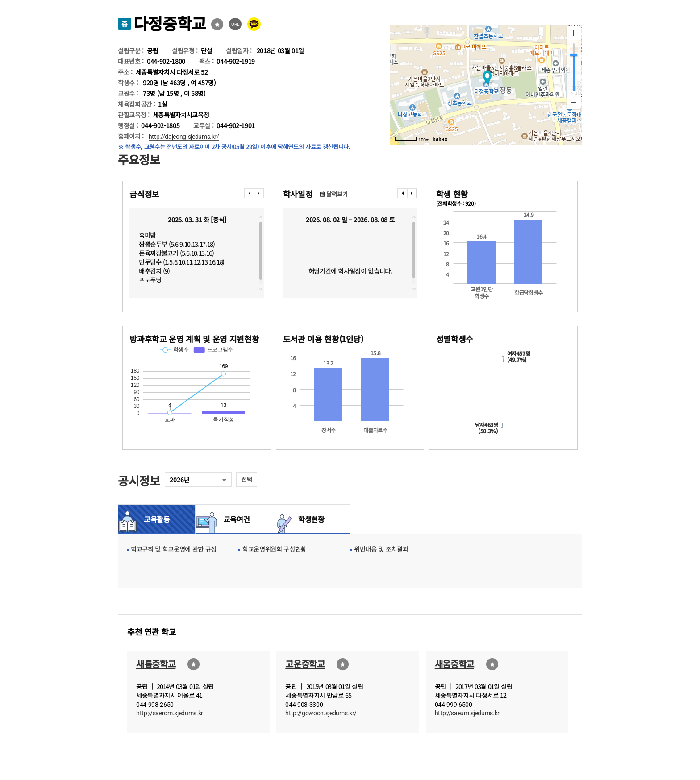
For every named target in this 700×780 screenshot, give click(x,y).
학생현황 (311, 519)
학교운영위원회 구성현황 (274, 549)
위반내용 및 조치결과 (381, 549)
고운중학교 (305, 664)
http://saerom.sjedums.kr (170, 713)
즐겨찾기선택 (217, 24)
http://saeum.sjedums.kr (467, 713)
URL (235, 24)
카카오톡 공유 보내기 (254, 24)
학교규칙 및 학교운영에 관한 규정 (174, 549)
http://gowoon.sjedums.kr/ (321, 713)
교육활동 (157, 519)
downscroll (261, 289)
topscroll (261, 217)
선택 (247, 479)
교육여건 (234, 519)
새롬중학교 (156, 664)
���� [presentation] (249, 193)
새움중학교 (454, 664)
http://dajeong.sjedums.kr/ (184, 137)
